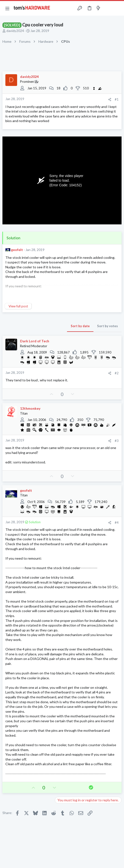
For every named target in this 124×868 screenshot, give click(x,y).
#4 (117, 523)
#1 (117, 99)
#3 (117, 441)
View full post (18, 306)
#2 (117, 373)
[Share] (110, 99)
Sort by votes (107, 326)
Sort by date (80, 326)
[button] (7, 8)
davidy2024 (15, 31)
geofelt (17, 250)
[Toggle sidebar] (108, 8)
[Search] (117, 8)
